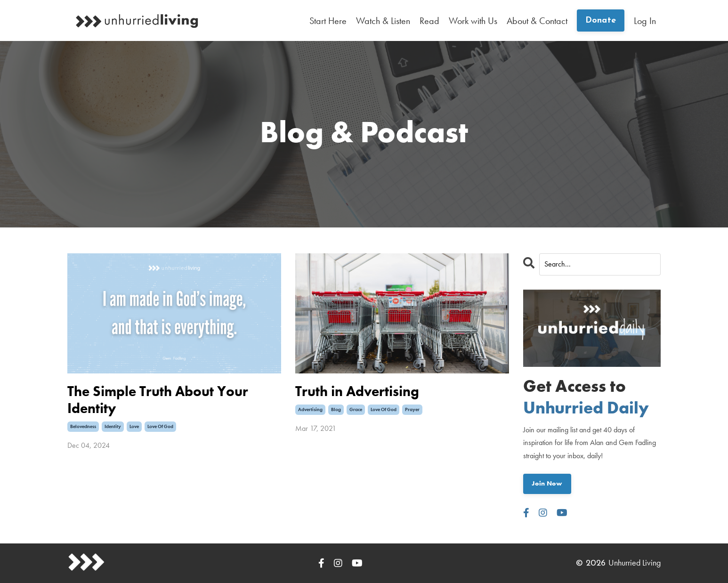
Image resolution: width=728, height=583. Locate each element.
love (134, 426)
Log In (645, 21)
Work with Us (473, 21)
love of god (160, 426)
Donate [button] (601, 20)
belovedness (83, 426)
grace (356, 409)
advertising (310, 409)
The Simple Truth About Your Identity (158, 400)
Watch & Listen (383, 21)
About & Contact (537, 21)
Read (429, 21)
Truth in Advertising (357, 391)
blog (336, 409)
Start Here (328, 21)
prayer (412, 409)
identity (113, 426)
